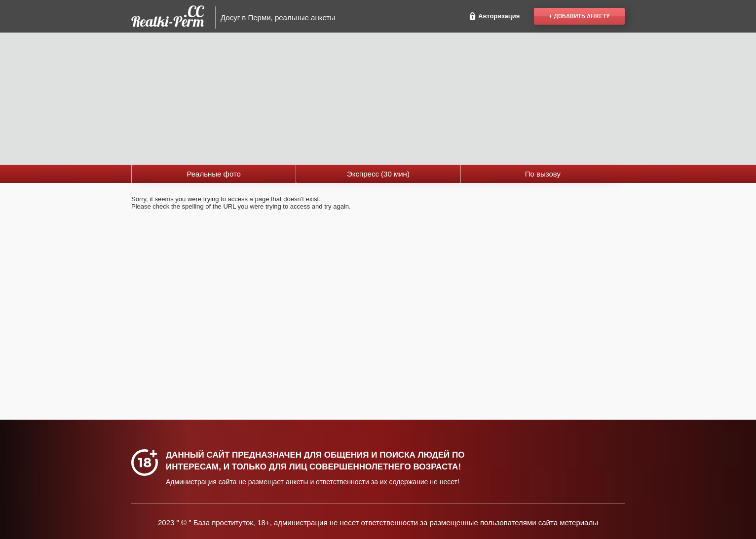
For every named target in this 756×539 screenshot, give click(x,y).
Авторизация (499, 16)
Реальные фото (214, 174)
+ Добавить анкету (579, 16)
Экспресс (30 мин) (378, 174)
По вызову (543, 174)
